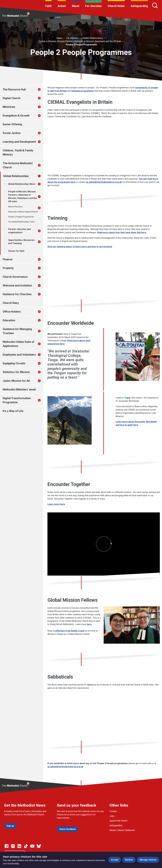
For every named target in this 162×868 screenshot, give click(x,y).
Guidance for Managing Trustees (17, 331)
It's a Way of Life (13, 411)
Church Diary (11, 303)
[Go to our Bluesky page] (39, 846)
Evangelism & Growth (16, 116)
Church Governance (15, 277)
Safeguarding (139, 6)
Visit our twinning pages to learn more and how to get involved (80, 247)
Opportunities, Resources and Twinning (21, 242)
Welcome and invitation (17, 285)
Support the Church (118, 821)
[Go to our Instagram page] (13, 846)
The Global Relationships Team (21, 222)
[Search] (155, 5)
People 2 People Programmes (82, 45)
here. (89, 624)
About (75, 6)
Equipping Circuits (14, 363)
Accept (115, 860)
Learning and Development (19, 142)
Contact (113, 811)
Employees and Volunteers (19, 355)
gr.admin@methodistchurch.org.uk (104, 182)
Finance (8, 259)
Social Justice (12, 133)
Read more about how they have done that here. (122, 232)
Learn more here (56, 504)
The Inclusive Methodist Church (18, 165)
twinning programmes (83, 91)
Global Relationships (93, 38)
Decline (129, 860)
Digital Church (12, 98)
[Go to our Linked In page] (19, 846)
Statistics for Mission (16, 372)
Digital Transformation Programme (17, 400)
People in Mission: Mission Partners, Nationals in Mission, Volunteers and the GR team (80, 41)
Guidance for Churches (17, 294)
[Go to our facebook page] (7, 846)
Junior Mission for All (16, 381)
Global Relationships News (22, 184)
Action (62, 6)
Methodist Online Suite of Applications (19, 344)
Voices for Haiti (16, 251)
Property (8, 268)
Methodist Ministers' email (19, 389)
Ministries (9, 107)
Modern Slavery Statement (122, 830)
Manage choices (148, 860)
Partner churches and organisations (19, 231)
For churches (93, 6)
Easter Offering (12, 124)
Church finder (116, 6)
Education (9, 320)
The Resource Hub (14, 89)
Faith (48, 6)
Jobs (112, 816)
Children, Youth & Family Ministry (18, 152)
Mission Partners (15, 207)
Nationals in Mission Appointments (23, 212)
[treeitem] (42, 89)
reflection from (69, 631)
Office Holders (12, 312)
